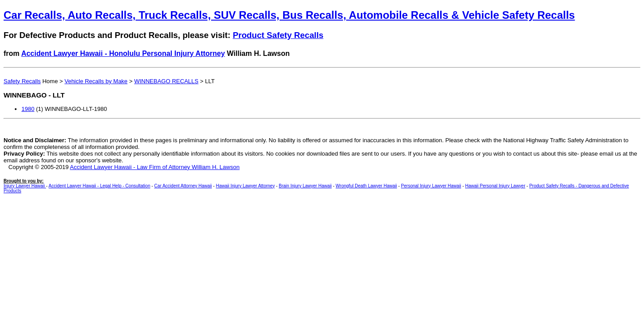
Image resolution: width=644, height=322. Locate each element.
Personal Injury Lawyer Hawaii (431, 186)
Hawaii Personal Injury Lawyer (495, 186)
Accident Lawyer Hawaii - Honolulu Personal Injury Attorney (123, 53)
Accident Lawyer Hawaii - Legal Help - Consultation (100, 186)
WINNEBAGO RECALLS (166, 81)
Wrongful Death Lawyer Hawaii (366, 186)
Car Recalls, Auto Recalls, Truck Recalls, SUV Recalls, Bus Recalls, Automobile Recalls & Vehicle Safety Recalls (289, 15)
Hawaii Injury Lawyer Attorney (246, 186)
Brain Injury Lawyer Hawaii (305, 186)
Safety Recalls (22, 81)
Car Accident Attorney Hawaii (183, 186)
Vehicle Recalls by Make (96, 81)
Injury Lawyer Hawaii (25, 186)
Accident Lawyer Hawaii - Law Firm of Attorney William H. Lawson (155, 167)
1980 (28, 109)
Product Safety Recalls (278, 35)
